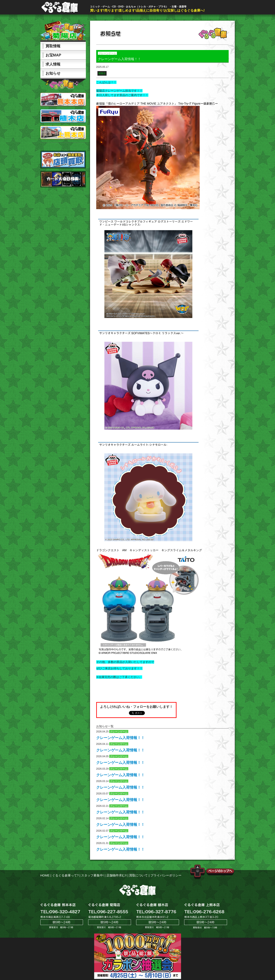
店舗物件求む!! (116, 875)
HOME (45, 875)
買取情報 (53, 46)
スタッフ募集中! (92, 875)
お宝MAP (53, 55)
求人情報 (53, 64)
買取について (138, 875)
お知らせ (53, 73)
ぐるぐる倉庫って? (65, 875)
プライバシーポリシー (166, 875)
